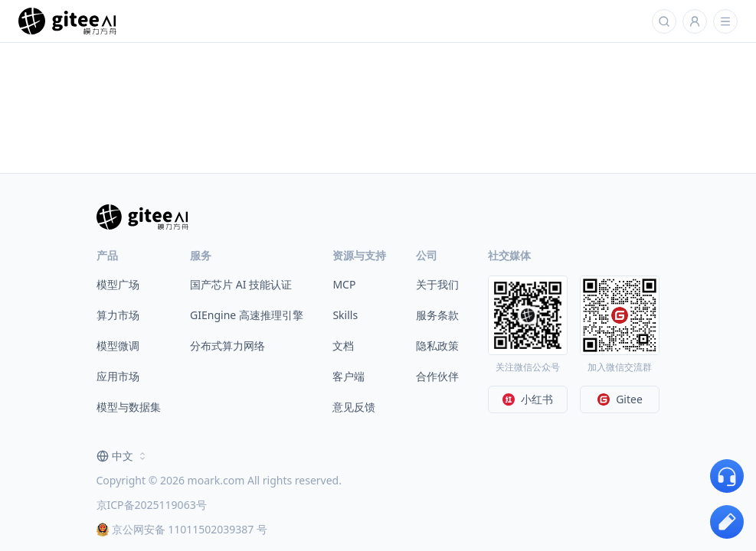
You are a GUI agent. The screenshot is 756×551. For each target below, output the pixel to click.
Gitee (620, 399)
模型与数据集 (129, 407)
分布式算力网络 (227, 346)
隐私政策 (437, 346)
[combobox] (123, 456)
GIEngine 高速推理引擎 (247, 315)
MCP (344, 284)
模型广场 (118, 284)
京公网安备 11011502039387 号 (182, 529)
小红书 (528, 399)
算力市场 (118, 315)
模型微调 (118, 346)
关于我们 (437, 284)
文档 (343, 346)
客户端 (349, 376)
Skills (345, 315)
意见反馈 (354, 407)
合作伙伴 (437, 376)
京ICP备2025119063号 (152, 505)
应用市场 (118, 376)
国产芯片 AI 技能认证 (241, 284)
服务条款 (437, 315)
